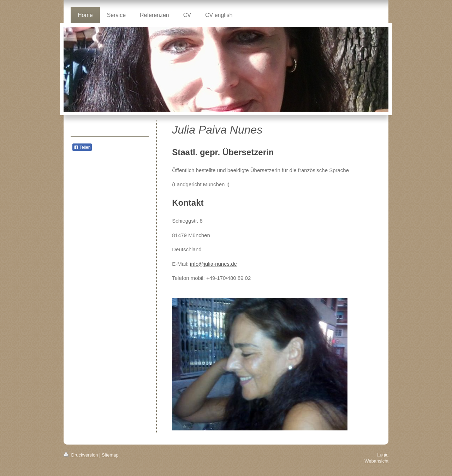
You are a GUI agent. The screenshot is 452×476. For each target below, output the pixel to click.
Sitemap (110, 455)
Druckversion (81, 455)
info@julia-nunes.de (213, 264)
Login (383, 455)
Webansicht (376, 461)
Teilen (82, 147)
